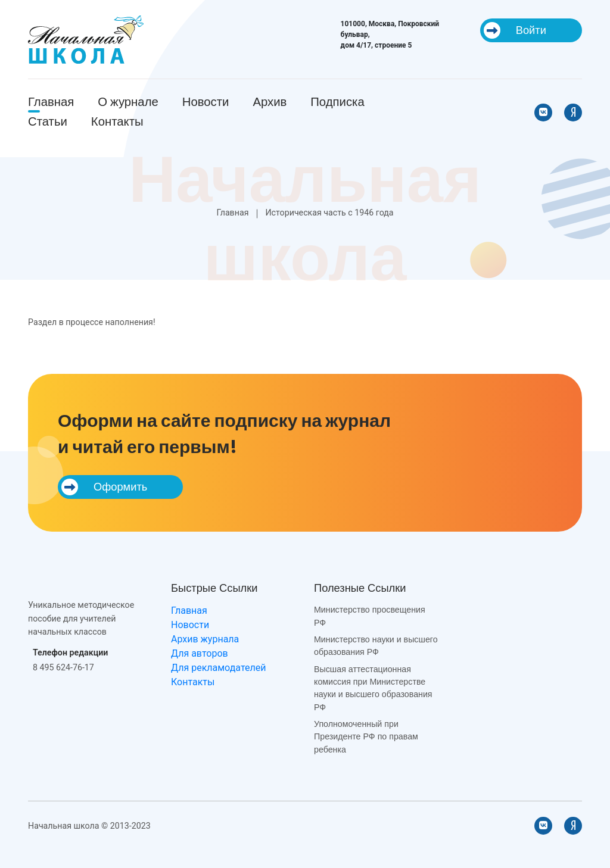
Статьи (48, 121)
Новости (206, 102)
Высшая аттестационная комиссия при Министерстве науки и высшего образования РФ (373, 688)
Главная (51, 102)
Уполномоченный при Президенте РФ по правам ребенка (366, 737)
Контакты (117, 121)
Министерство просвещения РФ (370, 616)
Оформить (104, 487)
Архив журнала (205, 639)
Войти (515, 30)
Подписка (337, 102)
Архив (270, 102)
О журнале (128, 102)
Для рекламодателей (218, 668)
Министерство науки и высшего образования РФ (376, 646)
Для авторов (200, 653)
